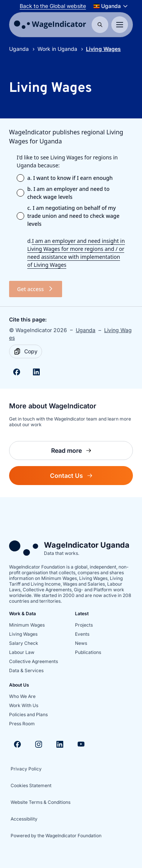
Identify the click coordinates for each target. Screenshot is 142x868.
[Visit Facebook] (17, 744)
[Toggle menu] (120, 25)
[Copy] (26, 351)
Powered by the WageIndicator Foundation (56, 836)
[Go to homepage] (50, 25)
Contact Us (91, 478)
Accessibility (24, 819)
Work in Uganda (57, 49)
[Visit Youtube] (81, 744)
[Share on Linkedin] (36, 372)
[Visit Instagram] (39, 744)
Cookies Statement (31, 785)
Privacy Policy (26, 769)
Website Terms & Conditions (41, 802)
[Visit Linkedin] (60, 744)
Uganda (19, 49)
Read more (92, 453)
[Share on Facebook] (17, 372)
